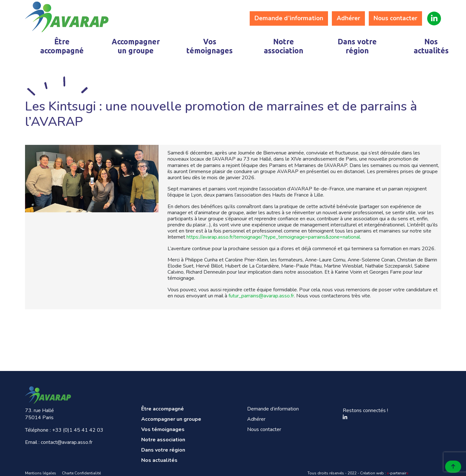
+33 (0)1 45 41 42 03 (78, 430)
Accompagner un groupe (136, 46)
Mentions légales (41, 473)
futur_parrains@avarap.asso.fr (261, 296)
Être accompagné (62, 46)
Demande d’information (289, 18)
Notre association (284, 46)
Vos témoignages (210, 46)
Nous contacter (395, 18)
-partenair (397, 473)
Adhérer (348, 18)
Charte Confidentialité (81, 473)
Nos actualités (431, 46)
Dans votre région (357, 46)
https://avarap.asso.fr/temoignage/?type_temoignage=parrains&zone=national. (274, 237)
